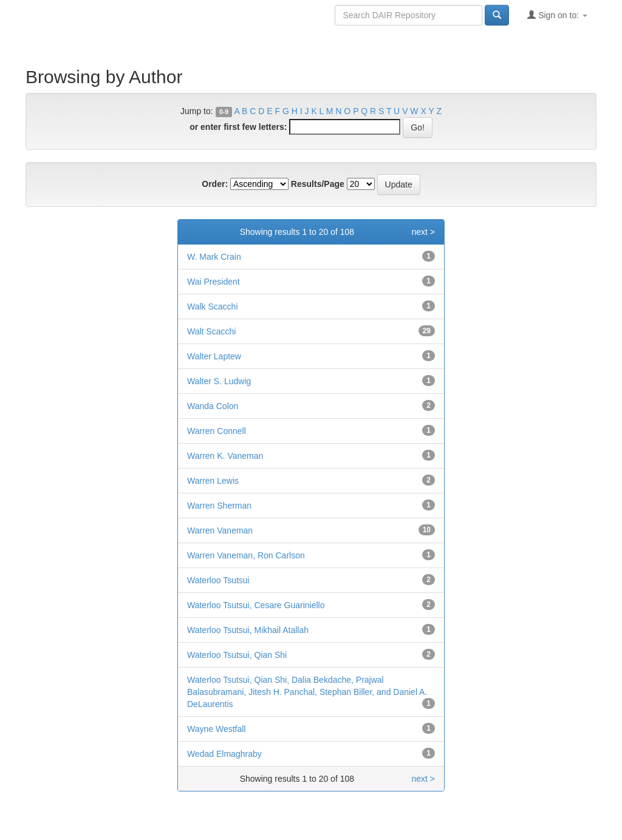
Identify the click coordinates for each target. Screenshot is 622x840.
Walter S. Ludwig (219, 381)
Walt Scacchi (211, 331)
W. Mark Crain (214, 257)
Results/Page (318, 184)
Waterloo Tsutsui (218, 580)
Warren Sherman (219, 506)
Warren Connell (217, 431)
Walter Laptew (214, 356)
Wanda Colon (213, 406)
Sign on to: (557, 15)
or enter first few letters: (238, 127)
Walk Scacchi (213, 307)
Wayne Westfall (216, 729)
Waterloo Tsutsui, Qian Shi (237, 655)
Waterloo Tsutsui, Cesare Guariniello (256, 605)
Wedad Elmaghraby (224, 754)
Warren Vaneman (220, 530)
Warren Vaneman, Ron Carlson (246, 555)
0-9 (224, 112)
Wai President (214, 282)
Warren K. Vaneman (225, 456)
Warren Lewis (213, 481)
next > (423, 232)
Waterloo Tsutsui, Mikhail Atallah (248, 630)
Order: (215, 184)
